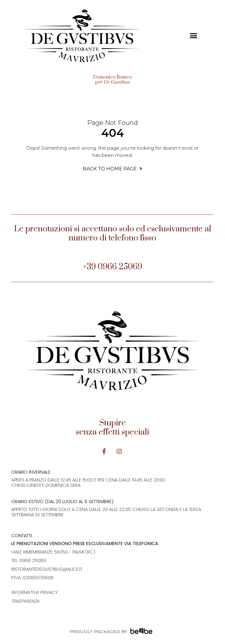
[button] (193, 36)
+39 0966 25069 (112, 267)
